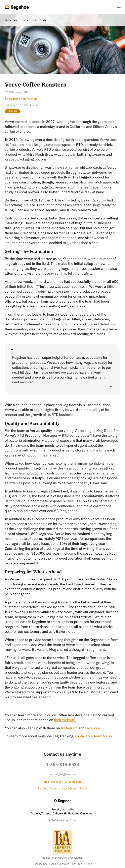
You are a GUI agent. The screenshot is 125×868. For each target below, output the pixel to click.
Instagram (69, 728)
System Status (79, 788)
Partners (43, 788)
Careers (55, 788)
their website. (65, 720)
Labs (65, 788)
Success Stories (16, 20)
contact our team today (93, 736)
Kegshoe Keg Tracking (21, 98)
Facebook (93, 728)
